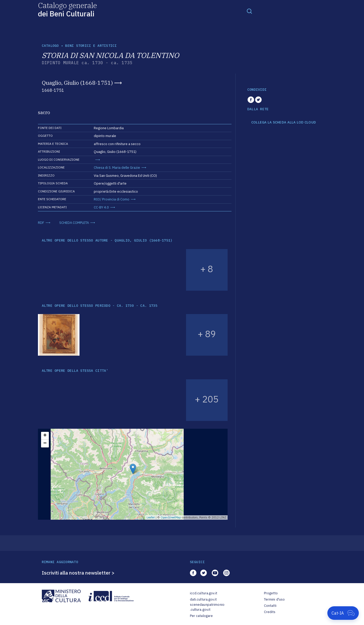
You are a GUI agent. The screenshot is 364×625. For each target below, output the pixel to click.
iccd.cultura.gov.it (204, 593)
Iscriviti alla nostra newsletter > (78, 573)
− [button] (45, 444)
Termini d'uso (274, 599)
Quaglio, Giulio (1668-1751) (77, 83)
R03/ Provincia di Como (112, 199)
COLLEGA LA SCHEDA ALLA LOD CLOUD (284, 122)
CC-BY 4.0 (101, 207)
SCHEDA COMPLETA (74, 223)
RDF (41, 223)
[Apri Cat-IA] (343, 613)
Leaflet (151, 517)
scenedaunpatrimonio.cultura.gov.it (207, 607)
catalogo (50, 46)
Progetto (271, 593)
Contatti (270, 606)
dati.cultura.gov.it (203, 599)
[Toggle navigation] (249, 11)
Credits (270, 612)
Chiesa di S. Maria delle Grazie (117, 168)
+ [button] (45, 436)
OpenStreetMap (171, 517)
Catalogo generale (67, 9)
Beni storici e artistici (91, 46)
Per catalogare (201, 616)
